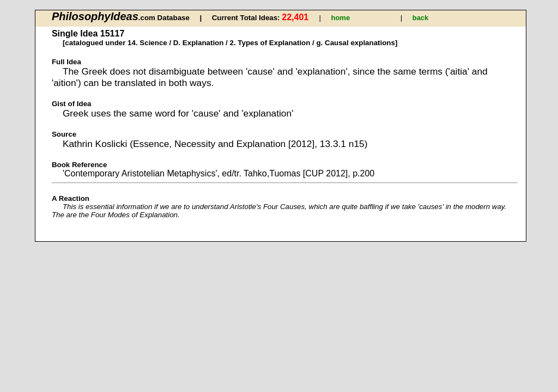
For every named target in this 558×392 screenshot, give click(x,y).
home (340, 18)
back (421, 18)
